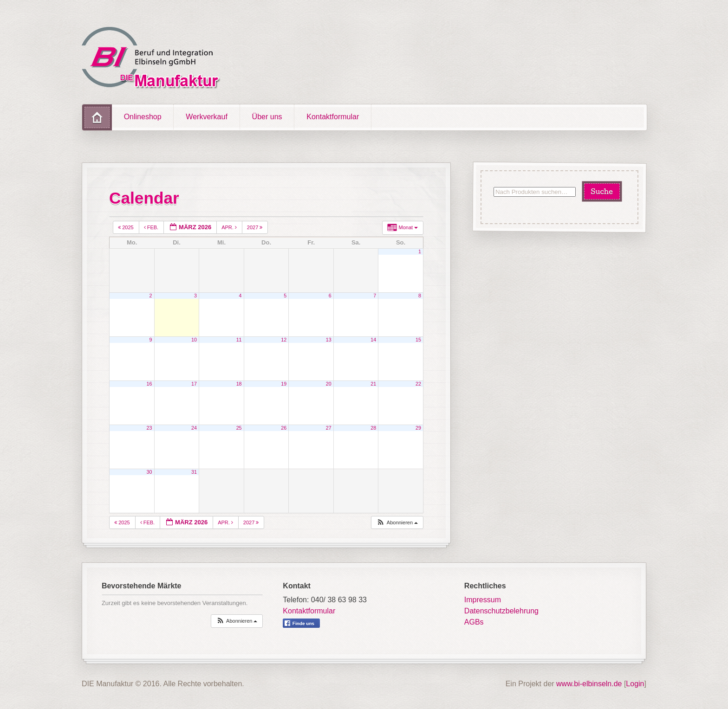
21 (373, 384)
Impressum (483, 600)
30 (149, 472)
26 (284, 428)
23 (149, 428)
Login (635, 684)
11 (239, 340)
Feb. (152, 227)
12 (284, 340)
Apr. (230, 227)
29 (418, 428)
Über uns (267, 117)
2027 (256, 227)
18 (239, 384)
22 (418, 384)
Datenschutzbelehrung (501, 611)
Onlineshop (143, 117)
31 (194, 472)
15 (418, 340)
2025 (127, 227)
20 (329, 384)
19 (284, 384)
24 (194, 428)
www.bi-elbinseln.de (589, 684)
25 (239, 428)
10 (194, 340)
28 (373, 428)
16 (149, 384)
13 (329, 340)
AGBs (474, 622)
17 (194, 384)
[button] (397, 523)
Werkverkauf (207, 117)
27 (329, 428)
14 (373, 340)
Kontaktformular (333, 117)
